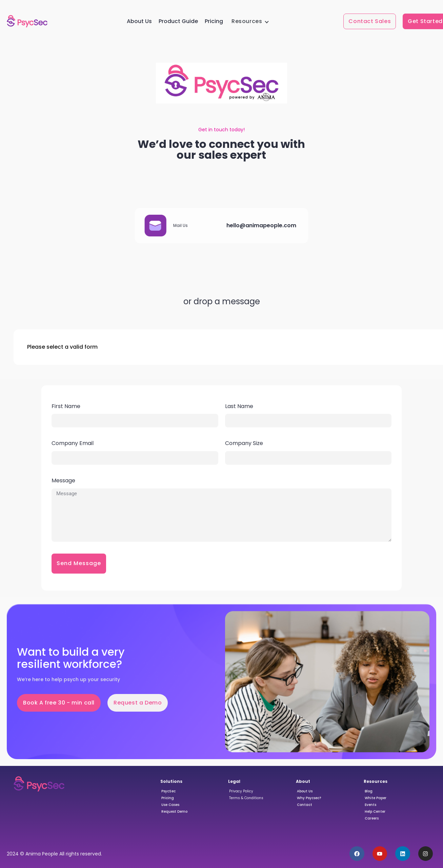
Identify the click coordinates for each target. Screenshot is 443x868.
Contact (305, 805)
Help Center (375, 812)
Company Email (73, 443)
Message (63, 480)
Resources (247, 21)
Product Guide (178, 21)
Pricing (214, 21)
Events (370, 805)
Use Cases (170, 805)
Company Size (244, 443)
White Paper (376, 798)
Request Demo (174, 812)
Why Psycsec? (309, 798)
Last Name (239, 406)
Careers (372, 818)
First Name (66, 406)
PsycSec (168, 791)
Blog (369, 791)
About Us (139, 21)
